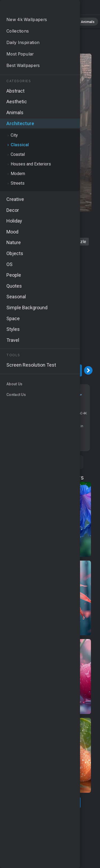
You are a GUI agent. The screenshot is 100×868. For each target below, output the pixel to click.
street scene (54, 242)
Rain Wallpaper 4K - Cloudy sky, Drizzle (32, 9)
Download (47, 370)
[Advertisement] (50, 310)
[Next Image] (88, 370)
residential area (21, 242)
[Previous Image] (6, 370)
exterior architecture (46, 252)
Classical (55, 48)
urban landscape (33, 231)
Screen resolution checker (47, 442)
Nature (37, 21)
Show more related (47, 802)
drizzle (80, 242)
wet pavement (64, 221)
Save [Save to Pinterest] (65, 462)
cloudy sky (65, 231)
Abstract (59, 21)
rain (19, 221)
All (20, 21)
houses (36, 221)
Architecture (27, 48)
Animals (82, 21)
